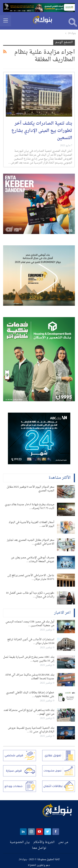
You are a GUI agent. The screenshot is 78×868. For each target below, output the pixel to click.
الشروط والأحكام (44, 842)
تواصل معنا (39, 848)
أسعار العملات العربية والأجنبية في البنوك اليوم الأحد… (32, 524)
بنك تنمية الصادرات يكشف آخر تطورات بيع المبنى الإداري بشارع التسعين (42, 131)
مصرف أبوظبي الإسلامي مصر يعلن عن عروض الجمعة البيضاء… (33, 559)
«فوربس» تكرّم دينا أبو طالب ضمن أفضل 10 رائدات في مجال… (30, 595)
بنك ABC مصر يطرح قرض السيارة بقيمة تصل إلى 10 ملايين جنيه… (29, 659)
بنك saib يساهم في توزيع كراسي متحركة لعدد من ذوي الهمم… (29, 712)
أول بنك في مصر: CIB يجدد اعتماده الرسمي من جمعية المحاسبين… (30, 624)
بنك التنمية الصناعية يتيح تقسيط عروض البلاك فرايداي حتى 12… (31, 730)
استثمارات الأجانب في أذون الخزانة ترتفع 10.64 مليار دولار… (31, 641)
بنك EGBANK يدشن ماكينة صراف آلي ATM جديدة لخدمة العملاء (30, 677)
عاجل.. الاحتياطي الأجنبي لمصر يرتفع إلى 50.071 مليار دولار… (31, 577)
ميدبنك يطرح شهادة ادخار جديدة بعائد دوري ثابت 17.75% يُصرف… (30, 506)
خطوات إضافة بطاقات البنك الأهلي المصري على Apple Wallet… (30, 694)
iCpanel (32, 865)
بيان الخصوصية (20, 842)
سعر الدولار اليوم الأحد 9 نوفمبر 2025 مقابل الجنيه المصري (31, 489)
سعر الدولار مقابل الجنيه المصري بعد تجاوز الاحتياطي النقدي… (31, 542)
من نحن (63, 842)
